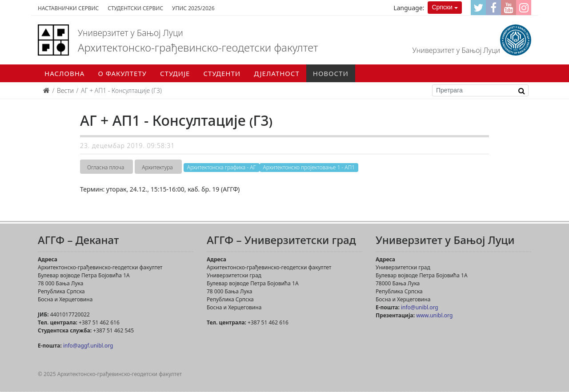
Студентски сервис (135, 8)
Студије (175, 73)
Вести (65, 90)
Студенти (222, 73)
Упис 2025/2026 (193, 8)
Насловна (64, 73)
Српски (442, 7)
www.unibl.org (434, 315)
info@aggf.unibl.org (88, 346)
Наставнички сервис (68, 8)
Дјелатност (277, 73)
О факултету (122, 73)
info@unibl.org (420, 307)
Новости (331, 73)
